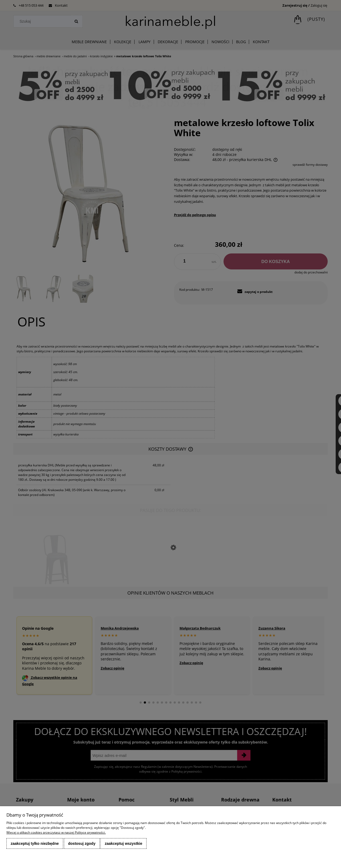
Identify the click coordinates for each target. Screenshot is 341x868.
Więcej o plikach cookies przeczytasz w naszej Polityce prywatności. (56, 832)
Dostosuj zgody (82, 843)
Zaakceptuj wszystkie (123, 843)
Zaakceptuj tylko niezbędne (35, 843)
